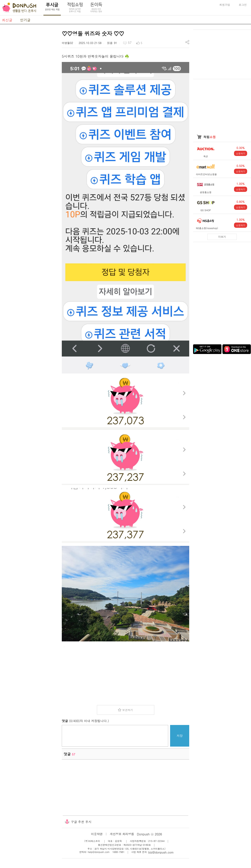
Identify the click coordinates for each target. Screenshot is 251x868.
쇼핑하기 (241, 153)
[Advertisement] (29, 87)
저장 (180, 736)
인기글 (25, 20)
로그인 (243, 5)
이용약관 (97, 834)
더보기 (222, 237)
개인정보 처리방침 (122, 834)
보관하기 (128, 710)
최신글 (7, 20)
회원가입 (225, 5)
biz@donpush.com (161, 852)
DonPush (19, 8)
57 (130, 43)
